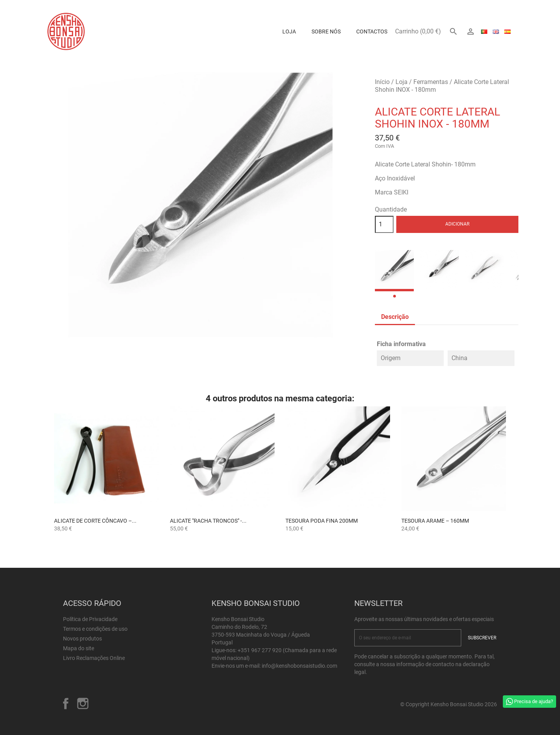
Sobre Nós (326, 31)
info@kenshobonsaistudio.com (299, 666)
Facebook (66, 703)
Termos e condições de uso (95, 629)
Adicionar (457, 224)
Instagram (83, 703)
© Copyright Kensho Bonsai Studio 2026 (449, 704)
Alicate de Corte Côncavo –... (95, 521)
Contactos (372, 31)
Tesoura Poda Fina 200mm (322, 521)
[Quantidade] (384, 224)
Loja (289, 31)
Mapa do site (79, 648)
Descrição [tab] (395, 317)
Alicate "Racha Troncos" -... (208, 521)
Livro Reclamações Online (94, 658)
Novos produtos (82, 639)
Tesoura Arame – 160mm (435, 521)
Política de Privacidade (90, 619)
